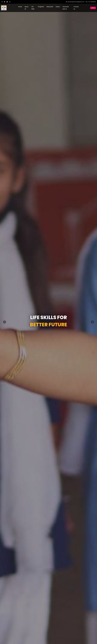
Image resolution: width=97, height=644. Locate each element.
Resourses (50, 7)
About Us (27, 8)
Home (20, 7)
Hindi (93, 8)
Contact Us (76, 8)
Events (58, 7)
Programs (41, 7)
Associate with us (66, 8)
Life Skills (33, 8)
